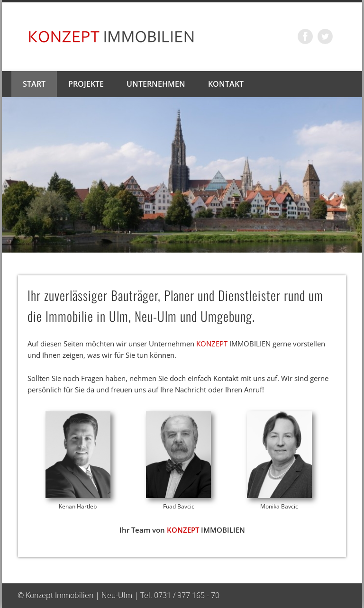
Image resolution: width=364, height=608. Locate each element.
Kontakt (226, 84)
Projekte (86, 84)
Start (34, 84)
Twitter (325, 36)
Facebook (305, 36)
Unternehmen (156, 84)
